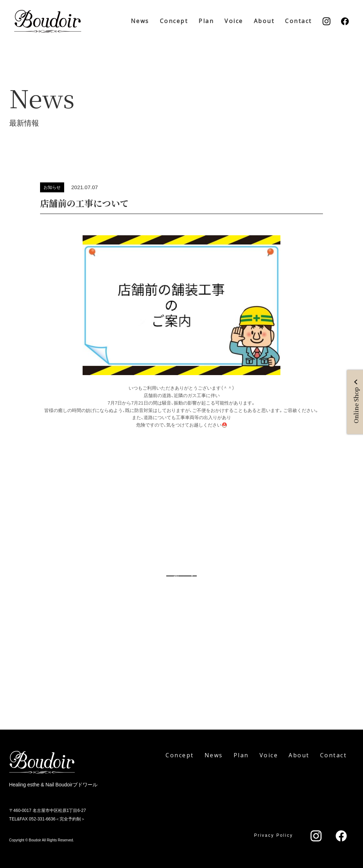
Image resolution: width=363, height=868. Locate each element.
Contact (298, 21)
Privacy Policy (274, 835)
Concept (174, 21)
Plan (206, 21)
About (264, 21)
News (140, 21)
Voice (234, 21)
